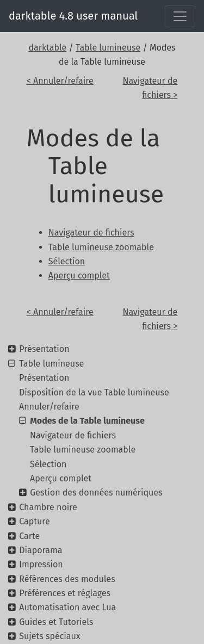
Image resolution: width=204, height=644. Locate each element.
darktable (47, 48)
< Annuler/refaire (60, 81)
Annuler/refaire (49, 407)
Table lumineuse (108, 48)
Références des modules (67, 579)
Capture (35, 521)
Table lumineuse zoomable (83, 450)
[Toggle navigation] (180, 16)
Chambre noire (48, 507)
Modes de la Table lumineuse (87, 421)
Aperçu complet (61, 478)
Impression (41, 564)
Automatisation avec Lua (67, 607)
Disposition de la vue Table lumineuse (94, 392)
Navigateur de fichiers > (150, 88)
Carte (29, 536)
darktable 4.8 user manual (73, 16)
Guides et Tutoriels (56, 622)
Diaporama (41, 550)
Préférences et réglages (65, 593)
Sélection (48, 464)
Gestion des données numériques (96, 493)
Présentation (44, 349)
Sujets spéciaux (50, 636)
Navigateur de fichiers (73, 435)
